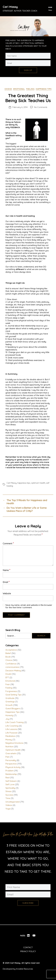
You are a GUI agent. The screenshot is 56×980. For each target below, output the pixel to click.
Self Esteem (11, 781)
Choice (8, 89)
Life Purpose (11, 733)
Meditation (10, 736)
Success (9, 795)
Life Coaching (12, 726)
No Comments (41, 107)
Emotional (19, 89)
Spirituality (10, 788)
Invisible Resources (25, 969)
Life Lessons (11, 729)
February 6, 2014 (20, 107)
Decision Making (13, 671)
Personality (11, 760)
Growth (9, 705)
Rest (8, 778)
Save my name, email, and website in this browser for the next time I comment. (29, 606)
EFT (7, 677)
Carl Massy (10, 7)
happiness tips (24, 483)
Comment (8, 543)
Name (7, 570)
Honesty (9, 715)
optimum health (38, 483)
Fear (8, 684)
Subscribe (28, 903)
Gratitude (10, 698)
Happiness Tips (44, 89)
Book (8, 657)
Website (7, 594)
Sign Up (28, 70)
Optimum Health (13, 750)
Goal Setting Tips (13, 695)
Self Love (10, 784)
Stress (8, 791)
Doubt (8, 674)
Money (9, 740)
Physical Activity (13, 767)
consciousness (12, 667)
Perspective (11, 764)
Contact (28, 947)
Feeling (30, 89)
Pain (7, 757)
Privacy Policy (28, 951)
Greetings (10, 702)
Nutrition (9, 747)
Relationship (11, 774)
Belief (8, 653)
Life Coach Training (15, 722)
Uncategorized (12, 802)
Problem (10, 771)
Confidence (11, 664)
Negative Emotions (14, 743)
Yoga (8, 809)
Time (8, 798)
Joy (7, 719)
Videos (9, 805)
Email (6, 582)
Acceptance (11, 650)
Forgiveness (11, 691)
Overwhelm (11, 753)
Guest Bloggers (13, 708)
